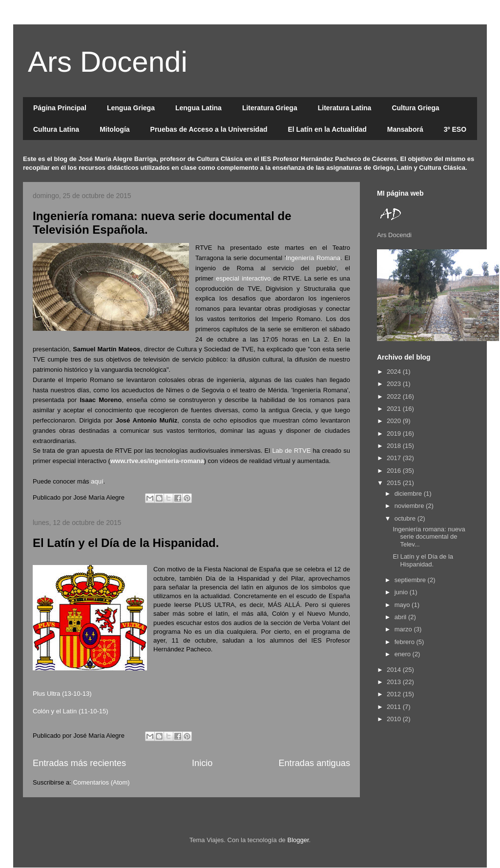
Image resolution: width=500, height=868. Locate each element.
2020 (395, 421)
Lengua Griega (131, 108)
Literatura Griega (270, 108)
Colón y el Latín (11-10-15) (71, 711)
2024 (395, 372)
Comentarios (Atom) (101, 782)
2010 (395, 719)
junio (402, 592)
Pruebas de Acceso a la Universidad (209, 129)
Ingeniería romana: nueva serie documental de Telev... (429, 537)
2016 (395, 471)
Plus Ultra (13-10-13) (62, 694)
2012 (395, 694)
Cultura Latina (56, 129)
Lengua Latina (198, 108)
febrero (406, 642)
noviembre (410, 506)
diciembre (409, 494)
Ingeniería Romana (313, 258)
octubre (406, 518)
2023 (395, 384)
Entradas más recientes (79, 763)
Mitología (115, 129)
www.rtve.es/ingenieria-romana (157, 461)
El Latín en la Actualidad (327, 129)
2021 (395, 409)
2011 (395, 707)
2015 (395, 483)
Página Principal (60, 108)
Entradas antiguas (314, 763)
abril (401, 617)
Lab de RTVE (291, 451)
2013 (395, 682)
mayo (403, 605)
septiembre (411, 580)
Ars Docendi (108, 62)
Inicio (202, 763)
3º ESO (455, 129)
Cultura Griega (415, 108)
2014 (395, 670)
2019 (395, 434)
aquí (97, 481)
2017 (395, 458)
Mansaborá (405, 129)
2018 (395, 446)
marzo (404, 629)
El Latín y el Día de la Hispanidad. (126, 543)
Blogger (298, 840)
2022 (395, 396)
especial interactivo (243, 278)
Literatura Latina (345, 108)
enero (404, 654)
